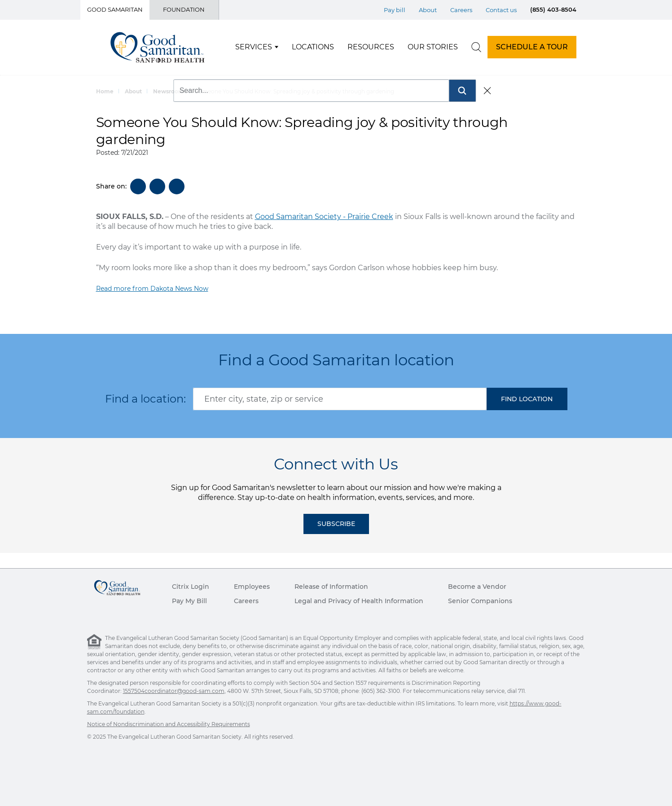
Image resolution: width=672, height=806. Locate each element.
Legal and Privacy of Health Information (359, 601)
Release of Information (331, 587)
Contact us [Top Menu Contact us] (501, 10)
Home (105, 91)
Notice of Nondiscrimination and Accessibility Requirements (169, 724)
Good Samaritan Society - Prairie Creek (324, 217)
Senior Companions (480, 601)
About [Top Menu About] (428, 10)
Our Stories (433, 47)
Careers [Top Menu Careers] (461, 10)
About (133, 91)
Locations (313, 47)
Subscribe (336, 524)
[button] (527, 399)
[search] (476, 47)
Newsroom (169, 91)
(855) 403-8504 (553, 9)
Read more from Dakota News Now (152, 289)
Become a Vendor (477, 587)
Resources (371, 47)
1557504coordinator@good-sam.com (174, 691)
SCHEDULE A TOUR (532, 47)
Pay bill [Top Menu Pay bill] (395, 10)
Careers (246, 601)
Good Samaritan (115, 9)
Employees (252, 587)
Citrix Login (191, 587)
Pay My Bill (189, 601)
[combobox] (340, 399)
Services (254, 47)
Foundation (184, 9)
